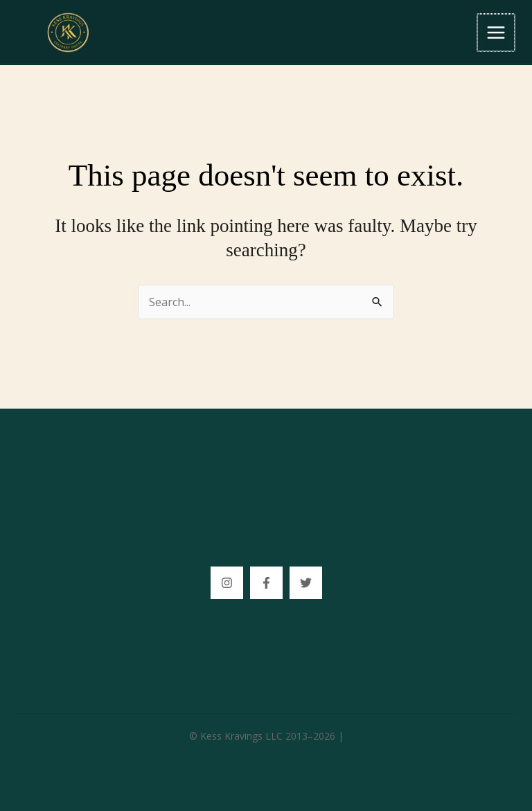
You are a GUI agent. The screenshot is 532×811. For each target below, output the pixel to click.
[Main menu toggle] (497, 33)
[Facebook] (266, 583)
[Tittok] (306, 583)
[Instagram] (227, 583)
